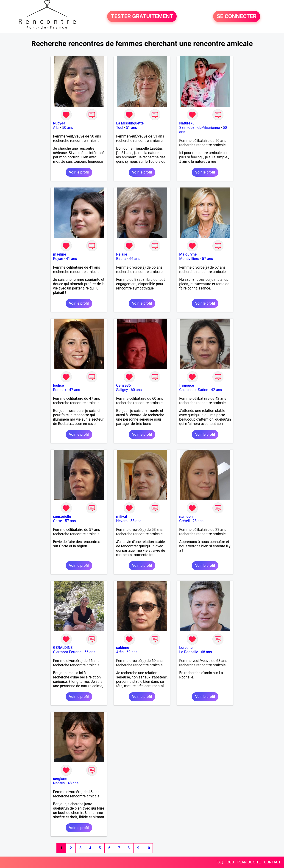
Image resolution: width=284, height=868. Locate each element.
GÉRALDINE (63, 648)
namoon (186, 517)
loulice (58, 385)
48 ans (73, 783)
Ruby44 (59, 123)
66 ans (135, 259)
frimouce (187, 385)
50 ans (68, 128)
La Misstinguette (130, 123)
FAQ (220, 862)
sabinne (123, 648)
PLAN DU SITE (249, 862)
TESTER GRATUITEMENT (142, 17)
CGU (230, 862)
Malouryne (188, 254)
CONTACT (272, 862)
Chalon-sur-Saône (194, 390)
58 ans (136, 521)
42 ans (216, 390)
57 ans (207, 259)
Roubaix (60, 390)
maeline (60, 254)
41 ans (71, 259)
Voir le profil (79, 172)
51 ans (131, 128)
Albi (56, 128)
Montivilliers (189, 259)
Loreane (186, 648)
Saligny (122, 390)
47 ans (75, 390)
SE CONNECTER (237, 17)
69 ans (132, 652)
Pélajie (122, 254)
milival (121, 517)
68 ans (206, 652)
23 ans (198, 521)
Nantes (59, 783)
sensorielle (62, 517)
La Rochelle (189, 652)
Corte (57, 521)
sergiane (60, 779)
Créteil (184, 521)
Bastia (121, 259)
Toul (120, 128)
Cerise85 (123, 385)
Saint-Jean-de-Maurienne (199, 128)
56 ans (90, 652)
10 (148, 848)
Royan (58, 259)
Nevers (122, 521)
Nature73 (187, 123)
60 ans (136, 390)
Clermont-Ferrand (67, 652)
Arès (120, 652)
